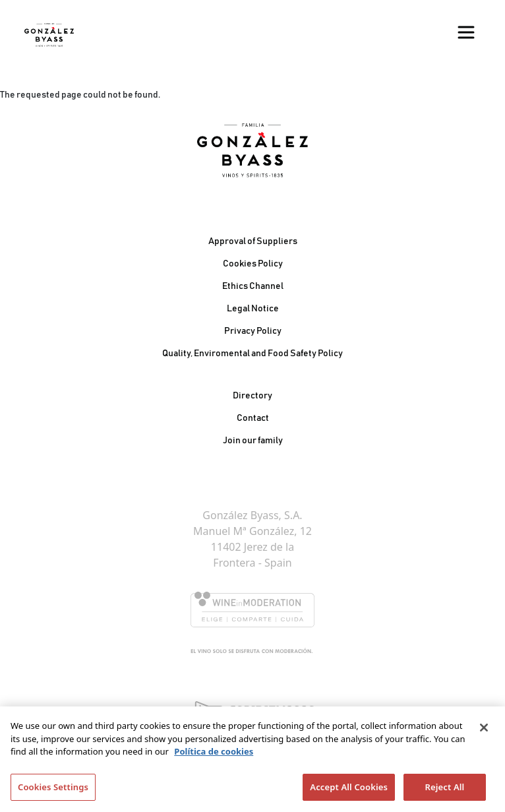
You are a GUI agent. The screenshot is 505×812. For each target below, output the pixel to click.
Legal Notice (253, 309)
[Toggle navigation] (466, 32)
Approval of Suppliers (253, 241)
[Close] (484, 731)
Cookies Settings (53, 790)
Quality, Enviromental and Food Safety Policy (252, 354)
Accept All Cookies (349, 790)
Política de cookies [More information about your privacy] (214, 755)
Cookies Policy (253, 264)
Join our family (253, 441)
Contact (253, 418)
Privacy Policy (253, 331)
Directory (252, 396)
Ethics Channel (253, 286)
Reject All (445, 790)
